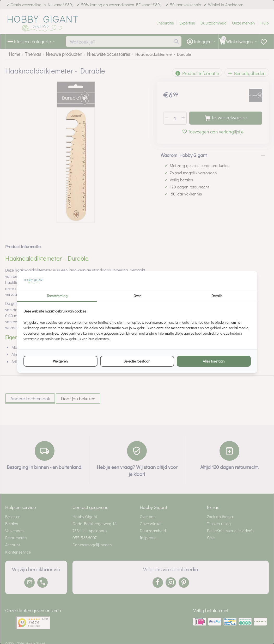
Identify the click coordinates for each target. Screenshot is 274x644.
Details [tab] (217, 296)
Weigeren (60, 361)
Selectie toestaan (137, 361)
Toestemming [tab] (57, 296)
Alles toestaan (214, 361)
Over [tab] (137, 296)
